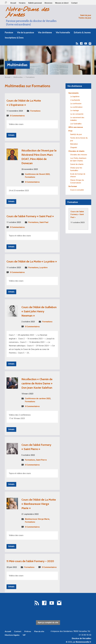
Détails (11, 135)
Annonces (48, 3)
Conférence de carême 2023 (38, 399)
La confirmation (76, 107)
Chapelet (74, 147)
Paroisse (9, 32)
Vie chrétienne (45, 32)
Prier (70, 131)
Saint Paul (44, 222)
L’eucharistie (75, 100)
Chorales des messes (79, 155)
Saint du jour (86, 15)
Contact (74, 3)
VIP (24, 635)
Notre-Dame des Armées (27, 12)
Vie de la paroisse (26, 32)
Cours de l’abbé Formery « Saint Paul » (30, 216)
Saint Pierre (41, 460)
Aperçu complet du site (48, 623)
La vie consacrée (77, 114)
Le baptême (75, 97)
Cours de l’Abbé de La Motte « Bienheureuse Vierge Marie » (39, 504)
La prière (44, 268)
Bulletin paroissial (35, 3)
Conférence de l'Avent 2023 (37, 174)
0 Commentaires (17, 116)
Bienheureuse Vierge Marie (37, 519)
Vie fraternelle (63, 32)
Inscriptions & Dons (14, 38)
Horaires (22, 3)
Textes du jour (85, 18)
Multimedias (18, 77)
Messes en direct (62, 3)
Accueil (13, 3)
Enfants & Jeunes (82, 32)
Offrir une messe (76, 127)
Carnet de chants (77, 164)
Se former (73, 186)
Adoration (74, 144)
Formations (30, 77)
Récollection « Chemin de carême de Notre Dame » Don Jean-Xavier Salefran (37, 383)
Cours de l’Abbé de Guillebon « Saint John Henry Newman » (39, 311)
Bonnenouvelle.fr (84, 642)
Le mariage (75, 110)
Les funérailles (76, 124)
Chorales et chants (76, 151)
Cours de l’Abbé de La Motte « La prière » (32, 261)
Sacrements (74, 93)
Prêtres (28, 631)
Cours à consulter (77, 190)
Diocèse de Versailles (82, 638)
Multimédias (17, 65)
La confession (76, 104)
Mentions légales (12, 635)
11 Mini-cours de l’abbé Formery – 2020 (30, 561)
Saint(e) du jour (76, 134)
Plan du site (39, 631)
